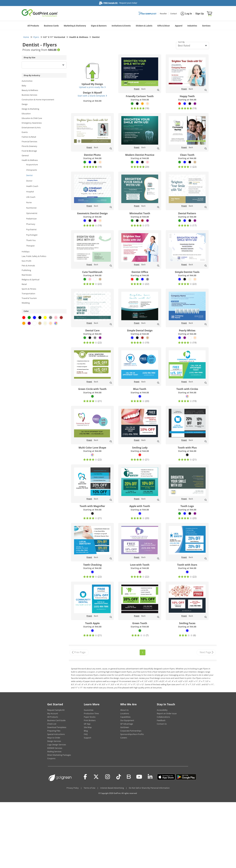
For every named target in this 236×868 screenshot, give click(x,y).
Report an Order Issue (167, 713)
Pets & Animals (28, 266)
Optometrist (32, 213)
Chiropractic (32, 170)
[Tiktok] (119, 777)
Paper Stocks (90, 717)
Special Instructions (56, 734)
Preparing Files (54, 731)
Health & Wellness (30, 160)
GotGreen (125, 727)
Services (206, 26)
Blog (86, 731)
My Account (53, 713)
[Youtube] (139, 777)
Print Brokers (90, 720)
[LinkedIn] (150, 777)
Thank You (31, 240)
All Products (33, 26)
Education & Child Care (32, 118)
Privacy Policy (73, 788)
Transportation (28, 293)
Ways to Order (54, 738)
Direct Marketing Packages (59, 755)
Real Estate (27, 275)
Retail (24, 284)
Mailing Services (54, 751)
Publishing (26, 270)
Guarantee (89, 710)
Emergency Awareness (32, 123)
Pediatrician (31, 219)
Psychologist (32, 235)
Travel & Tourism (29, 298)
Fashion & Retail (29, 137)
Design (25, 104)
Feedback (161, 720)
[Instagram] (108, 777)
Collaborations (163, 717)
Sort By (181, 42)
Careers (124, 738)
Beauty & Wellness (30, 90)
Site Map (88, 727)
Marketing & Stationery (75, 26)
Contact (174, 14)
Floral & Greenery (29, 146)
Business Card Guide (56, 720)
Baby (24, 86)
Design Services (54, 741)
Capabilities (125, 717)
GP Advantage (127, 724)
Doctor (29, 181)
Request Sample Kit (56, 710)
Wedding (26, 303)
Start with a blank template (92, 96)
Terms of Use (89, 788)
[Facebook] (85, 777)
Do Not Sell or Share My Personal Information (149, 788)
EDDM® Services (55, 748)
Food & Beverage (29, 151)
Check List (52, 724)
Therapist (30, 246)
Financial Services (29, 141)
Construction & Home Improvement (38, 100)
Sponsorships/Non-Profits (132, 734)
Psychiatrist (31, 229)
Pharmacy (31, 224)
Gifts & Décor (164, 26)
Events (25, 132)
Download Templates (57, 727)
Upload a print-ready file (92, 87)
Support (88, 738)
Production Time (91, 713)
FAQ (86, 734)
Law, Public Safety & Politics (34, 256)
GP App (87, 724)
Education (26, 114)
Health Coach (32, 186)
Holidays (26, 252)
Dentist (29, 175)
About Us (124, 710)
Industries (192, 26)
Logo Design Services (57, 745)
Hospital (30, 192)
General (25, 155)
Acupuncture (32, 164)
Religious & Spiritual (30, 280)
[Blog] (129, 776)
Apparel (179, 26)
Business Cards (51, 26)
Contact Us (162, 724)
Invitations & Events (121, 26)
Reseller (163, 14)
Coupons (51, 758)
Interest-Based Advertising (112, 788)
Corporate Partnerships (131, 731)
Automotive (27, 81)
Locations (125, 713)
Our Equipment (127, 720)
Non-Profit (26, 261)
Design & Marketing (30, 109)
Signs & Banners (99, 26)
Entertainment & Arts (31, 128)
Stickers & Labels (144, 26)
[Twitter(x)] (96, 777)
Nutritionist (31, 208)
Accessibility (162, 710)
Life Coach (31, 197)
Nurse (29, 202)
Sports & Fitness (29, 289)
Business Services (29, 95)
